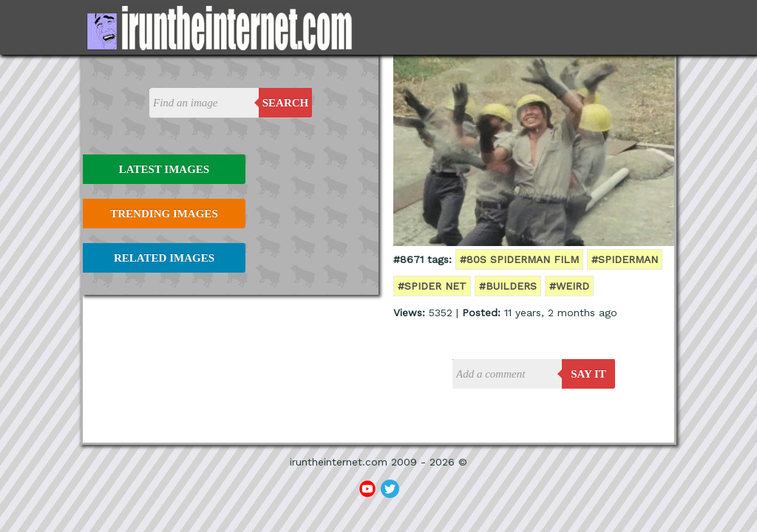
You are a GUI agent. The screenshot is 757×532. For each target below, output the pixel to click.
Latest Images (164, 169)
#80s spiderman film (519, 259)
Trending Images (164, 214)
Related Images (164, 258)
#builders (508, 286)
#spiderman (625, 259)
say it (588, 374)
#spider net (432, 286)
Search (286, 103)
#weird (569, 286)
